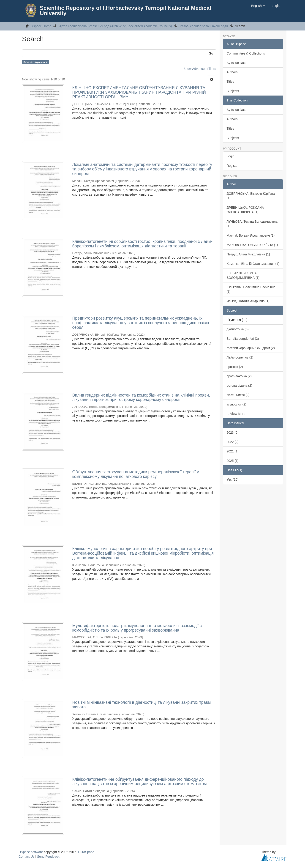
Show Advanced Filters (200, 69)
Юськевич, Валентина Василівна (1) (251, 289)
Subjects (233, 91)
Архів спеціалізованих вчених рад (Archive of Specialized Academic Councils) (116, 26)
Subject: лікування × (35, 62)
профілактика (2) (239, 376)
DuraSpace (86, 852)
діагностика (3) (238, 329)
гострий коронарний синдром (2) (251, 348)
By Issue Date (237, 63)
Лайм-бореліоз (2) (240, 357)
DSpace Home (41, 26)
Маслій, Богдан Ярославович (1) (251, 235)
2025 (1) (233, 461)
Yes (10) (233, 479)
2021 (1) (233, 451)
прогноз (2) (235, 367)
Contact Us (26, 857)
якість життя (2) (238, 395)
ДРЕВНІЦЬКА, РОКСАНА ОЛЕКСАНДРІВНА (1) (245, 210)
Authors (232, 72)
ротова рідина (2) (240, 386)
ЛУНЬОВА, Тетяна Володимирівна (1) (252, 224)
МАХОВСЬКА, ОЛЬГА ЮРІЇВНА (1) (252, 245)
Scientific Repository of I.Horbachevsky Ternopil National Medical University (125, 11)
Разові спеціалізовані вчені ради (204, 26)
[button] (258, 6)
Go (211, 53)
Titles (230, 82)
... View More (236, 414)
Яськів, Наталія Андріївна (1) (248, 301)
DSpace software (31, 852)
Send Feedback (48, 857)
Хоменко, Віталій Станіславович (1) (253, 264)
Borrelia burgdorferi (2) (243, 339)
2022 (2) (233, 442)
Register (233, 166)
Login (231, 156)
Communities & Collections (246, 53)
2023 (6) (233, 433)
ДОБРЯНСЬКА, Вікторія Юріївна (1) (251, 196)
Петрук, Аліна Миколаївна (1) (248, 254)
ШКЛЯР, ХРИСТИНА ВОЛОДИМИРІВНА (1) (243, 275)
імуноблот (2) (237, 404)
